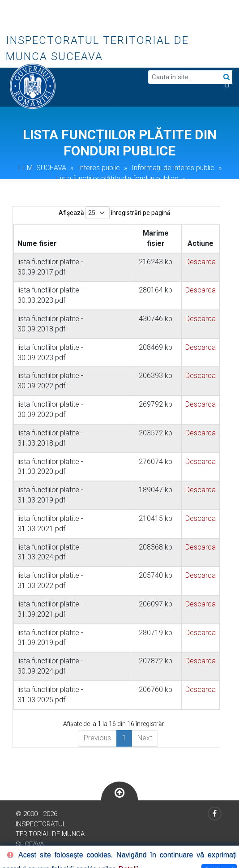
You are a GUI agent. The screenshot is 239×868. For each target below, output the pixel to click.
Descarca (201, 262)
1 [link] (124, 738)
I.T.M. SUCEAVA (42, 168)
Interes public (99, 168)
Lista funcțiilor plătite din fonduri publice (117, 178)
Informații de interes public (173, 168)
